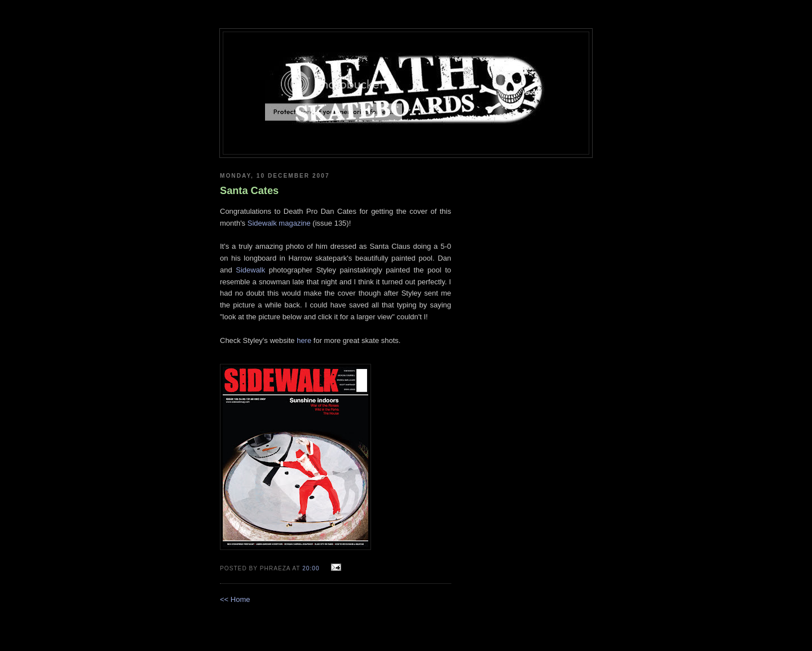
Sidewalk (250, 270)
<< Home (235, 599)
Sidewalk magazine (279, 223)
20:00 (312, 568)
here (304, 340)
